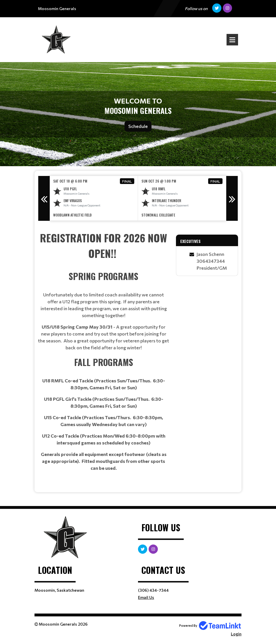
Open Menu (232, 40)
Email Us (146, 597)
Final (127, 181)
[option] (94, 198)
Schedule (138, 126)
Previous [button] (44, 198)
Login (236, 634)
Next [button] (232, 198)
